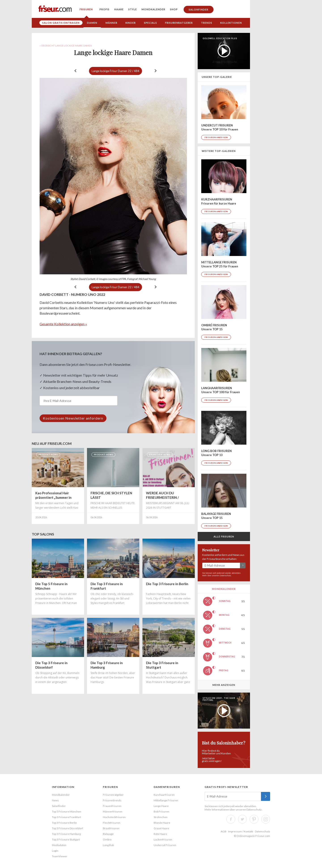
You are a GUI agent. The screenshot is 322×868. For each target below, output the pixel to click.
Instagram (266, 819)
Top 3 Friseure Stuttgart (66, 839)
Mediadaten (59, 845)
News (55, 800)
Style (133, 9)
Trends (207, 23)
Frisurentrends (112, 800)
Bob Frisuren (161, 811)
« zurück (75, 71)
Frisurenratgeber (179, 23)
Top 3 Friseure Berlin (64, 823)
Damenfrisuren (167, 787)
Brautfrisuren (111, 828)
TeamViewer (60, 856)
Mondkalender (153, 9)
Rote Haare (160, 834)
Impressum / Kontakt (241, 831)
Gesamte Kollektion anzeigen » (63, 324)
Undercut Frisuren (165, 845)
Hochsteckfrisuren (114, 817)
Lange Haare (161, 806)
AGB (223, 831)
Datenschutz (225, 576)
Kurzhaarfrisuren (164, 795)
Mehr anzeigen (224, 685)
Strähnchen (161, 817)
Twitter (242, 819)
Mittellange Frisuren (166, 800)
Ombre (107, 839)
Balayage (108, 834)
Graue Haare (161, 828)
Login (55, 851)
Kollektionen (231, 23)
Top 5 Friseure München (67, 811)
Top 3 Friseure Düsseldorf (67, 828)
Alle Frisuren (224, 536)
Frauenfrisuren (112, 806)
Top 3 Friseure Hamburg (66, 834)
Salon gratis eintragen (61, 23)
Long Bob (108, 845)
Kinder (131, 23)
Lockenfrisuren (163, 839)
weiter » (156, 71)
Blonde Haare (162, 823)
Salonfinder (199, 10)
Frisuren (86, 9)
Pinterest (254, 819)
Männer (111, 23)
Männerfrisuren (113, 811)
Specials (150, 23)
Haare (119, 9)
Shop (174, 9)
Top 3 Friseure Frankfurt (66, 817)
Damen (92, 23)
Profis (105, 9)
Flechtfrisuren (112, 823)
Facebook (231, 819)
